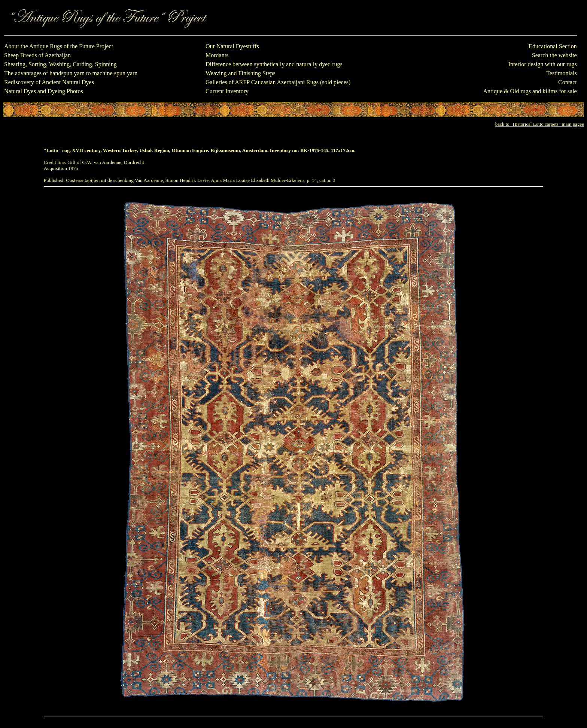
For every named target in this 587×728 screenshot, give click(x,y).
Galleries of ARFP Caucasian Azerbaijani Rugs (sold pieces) (278, 82)
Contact (568, 82)
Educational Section (553, 46)
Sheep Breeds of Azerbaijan (37, 55)
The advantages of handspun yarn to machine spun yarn (71, 73)
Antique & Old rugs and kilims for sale (530, 91)
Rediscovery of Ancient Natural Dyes (49, 82)
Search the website (554, 55)
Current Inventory (227, 91)
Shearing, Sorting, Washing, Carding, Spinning (60, 64)
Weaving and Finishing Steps (241, 73)
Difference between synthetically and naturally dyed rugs (274, 64)
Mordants (217, 55)
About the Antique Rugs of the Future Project (59, 46)
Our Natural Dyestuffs (232, 46)
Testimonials (562, 73)
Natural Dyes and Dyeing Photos (44, 91)
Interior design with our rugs (543, 64)
